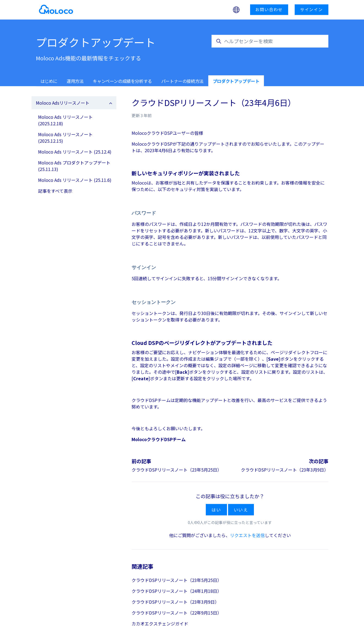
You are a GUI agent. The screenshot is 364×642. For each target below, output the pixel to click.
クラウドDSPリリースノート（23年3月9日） (285, 470)
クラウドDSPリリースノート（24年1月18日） (177, 591)
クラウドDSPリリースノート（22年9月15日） (177, 613)
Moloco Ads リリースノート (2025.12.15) (65, 138)
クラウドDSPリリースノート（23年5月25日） (177, 470)
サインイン (312, 9)
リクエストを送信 (247, 535)
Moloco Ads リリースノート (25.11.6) (75, 180)
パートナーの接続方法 (182, 81)
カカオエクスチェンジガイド (160, 624)
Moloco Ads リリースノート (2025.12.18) (65, 120)
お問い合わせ (269, 9)
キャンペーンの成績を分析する (122, 81)
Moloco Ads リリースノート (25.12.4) (75, 152)
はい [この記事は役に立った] (216, 510)
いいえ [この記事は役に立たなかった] (241, 510)
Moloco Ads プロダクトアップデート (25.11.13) (74, 166)
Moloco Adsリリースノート (63, 103)
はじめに (49, 81)
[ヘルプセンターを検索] (270, 41)
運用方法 (75, 81)
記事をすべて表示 (55, 191)
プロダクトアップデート (236, 81)
